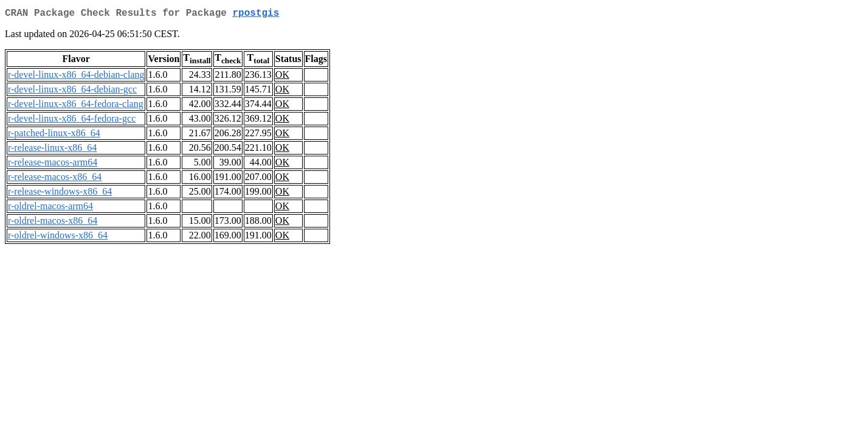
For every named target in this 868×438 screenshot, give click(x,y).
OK (282, 77)
